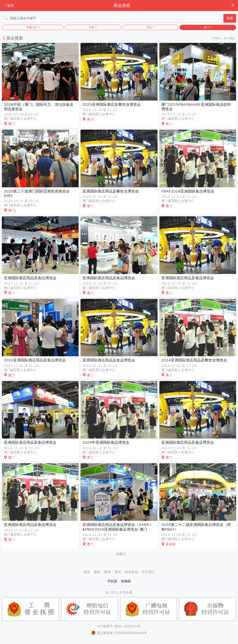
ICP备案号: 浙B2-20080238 (119, 626)
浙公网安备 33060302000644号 (119, 633)
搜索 (230, 18)
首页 (87, 572)
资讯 (118, 572)
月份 (149, 27)
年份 (92, 27)
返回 (9, 5)
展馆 (107, 572)
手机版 (112, 581)
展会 (97, 572)
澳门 (207, 27)
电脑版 (126, 581)
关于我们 (148, 572)
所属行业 (32, 27)
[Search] (112, 18)
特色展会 (131, 572)
